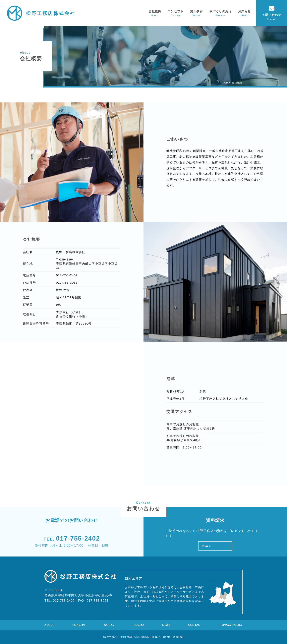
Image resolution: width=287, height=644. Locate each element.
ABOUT (50, 625)
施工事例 (196, 11)
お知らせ (244, 11)
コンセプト (176, 11)
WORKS (109, 625)
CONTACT (195, 625)
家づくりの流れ (220, 11)
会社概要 (155, 11)
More (217, 546)
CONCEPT (79, 625)
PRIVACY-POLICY (231, 625)
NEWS (166, 625)
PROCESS (138, 625)
